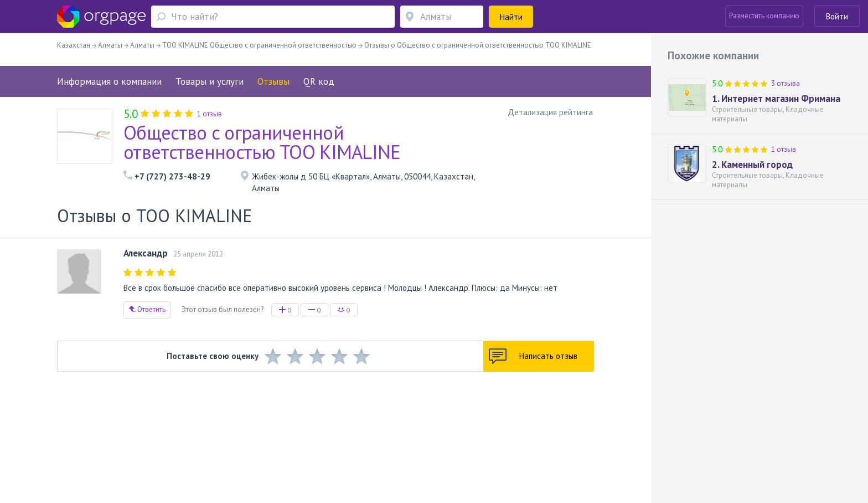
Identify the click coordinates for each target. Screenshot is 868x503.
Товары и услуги (210, 81)
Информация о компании (109, 81)
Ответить (147, 309)
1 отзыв (784, 149)
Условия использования (306, 432)
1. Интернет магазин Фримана (776, 99)
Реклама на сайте (233, 432)
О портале (183, 432)
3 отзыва (786, 83)
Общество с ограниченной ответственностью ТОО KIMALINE (262, 142)
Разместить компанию (764, 16)
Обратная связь (136, 432)
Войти (837, 16)
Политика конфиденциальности (402, 432)
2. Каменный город (752, 165)
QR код (319, 81)
